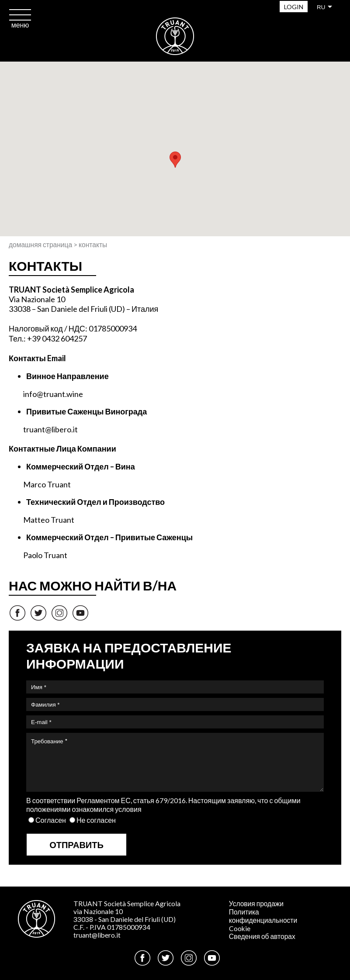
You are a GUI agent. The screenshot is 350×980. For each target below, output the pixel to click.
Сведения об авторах (262, 936)
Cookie (240, 928)
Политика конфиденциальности (263, 916)
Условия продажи (256, 904)
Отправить (76, 845)
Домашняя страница (40, 245)
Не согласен (96, 820)
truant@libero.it (97, 935)
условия (128, 809)
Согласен (51, 820)
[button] (175, 160)
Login (294, 7)
